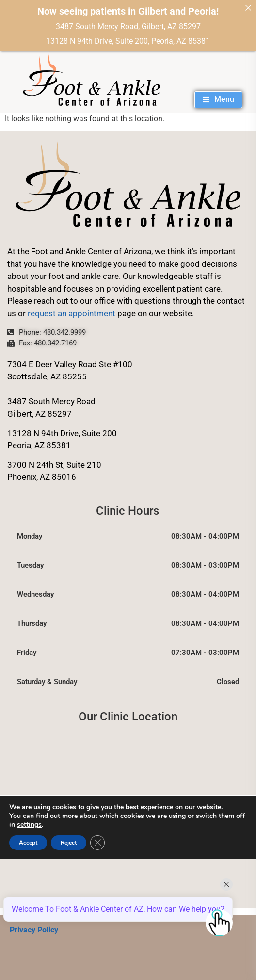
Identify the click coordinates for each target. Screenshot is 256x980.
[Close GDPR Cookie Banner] (97, 843)
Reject (69, 843)
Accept (28, 843)
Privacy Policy (34, 930)
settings (29, 825)
